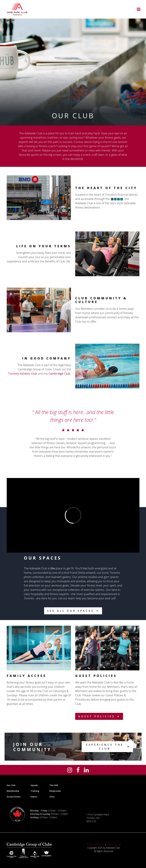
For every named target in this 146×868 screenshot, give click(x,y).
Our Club (11, 785)
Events (34, 797)
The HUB (54, 785)
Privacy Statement (95, 844)
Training (35, 791)
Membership (13, 791)
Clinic (52, 797)
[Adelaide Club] (17, 9)
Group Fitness (14, 797)
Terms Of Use (114, 844)
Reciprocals (55, 791)
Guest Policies (97, 716)
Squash (34, 785)
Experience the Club (105, 747)
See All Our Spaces (71, 611)
